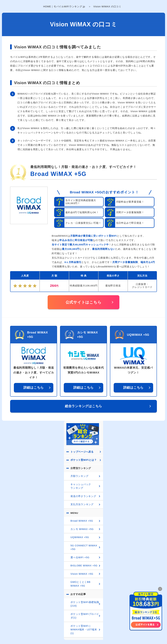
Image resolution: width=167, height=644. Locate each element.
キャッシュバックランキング (81, 486)
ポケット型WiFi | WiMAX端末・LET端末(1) (84, 630)
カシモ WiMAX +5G (82, 529)
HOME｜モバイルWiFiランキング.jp (64, 6)
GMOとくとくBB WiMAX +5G (80, 584)
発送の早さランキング (83, 496)
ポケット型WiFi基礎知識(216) (85, 604)
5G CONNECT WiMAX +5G (84, 547)
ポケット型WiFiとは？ (84, 460)
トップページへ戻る (82, 452)
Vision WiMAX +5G (82, 574)
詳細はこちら (34, 388)
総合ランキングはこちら (83, 406)
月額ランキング (79, 476)
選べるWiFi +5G (80, 557)
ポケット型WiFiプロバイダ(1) (85, 616)
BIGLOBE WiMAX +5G (84, 565)
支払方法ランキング (82, 504)
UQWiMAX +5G (80, 537)
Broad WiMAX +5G (58, 174)
